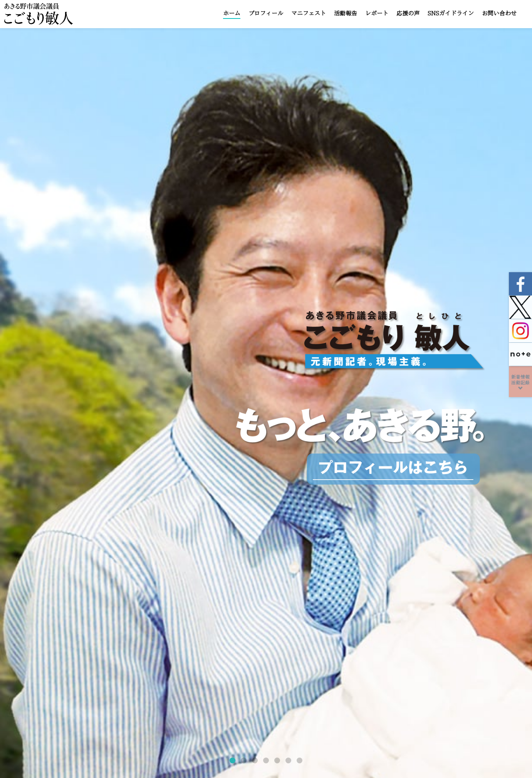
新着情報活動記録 (520, 383)
